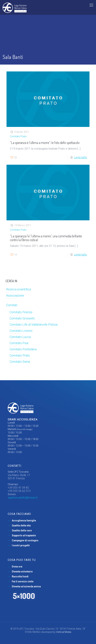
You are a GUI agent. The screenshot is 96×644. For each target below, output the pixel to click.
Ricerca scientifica (19, 289)
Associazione (15, 295)
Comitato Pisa (19, 343)
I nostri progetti (21, 545)
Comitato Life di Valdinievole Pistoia (34, 324)
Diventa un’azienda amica (26, 586)
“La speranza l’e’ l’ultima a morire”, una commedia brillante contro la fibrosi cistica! (46, 238)
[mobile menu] (91, 5)
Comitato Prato (18, 136)
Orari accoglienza (23, 419)
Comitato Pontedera (23, 349)
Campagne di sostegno (25, 540)
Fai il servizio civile (23, 581)
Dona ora (17, 567)
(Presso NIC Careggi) (24, 429)
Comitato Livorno (21, 331)
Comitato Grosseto (22, 318)
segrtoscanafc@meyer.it (23, 498)
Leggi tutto (80, 157)
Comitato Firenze (21, 312)
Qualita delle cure (22, 530)
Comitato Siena (20, 362)
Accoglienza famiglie (24, 521)
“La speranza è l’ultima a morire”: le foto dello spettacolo (45, 143)
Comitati (12, 305)
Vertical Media (64, 632)
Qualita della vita (21, 526)
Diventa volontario (22, 572)
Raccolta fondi (20, 577)
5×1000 (24, 596)
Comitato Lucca (20, 337)
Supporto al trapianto (24, 535)
